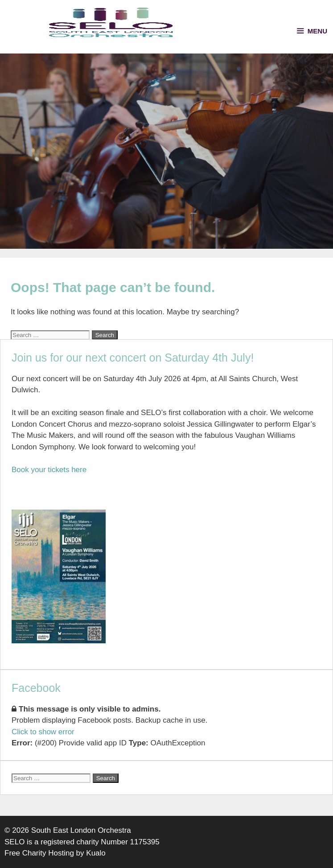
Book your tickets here (49, 470)
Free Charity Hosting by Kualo (55, 853)
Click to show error (43, 732)
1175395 (145, 842)
